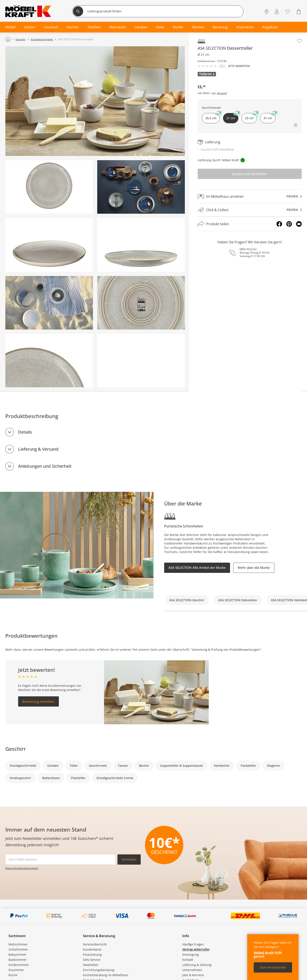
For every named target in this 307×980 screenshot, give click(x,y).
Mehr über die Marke (254, 568)
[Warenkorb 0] (299, 12)
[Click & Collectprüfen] (250, 210)
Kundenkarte (92, 949)
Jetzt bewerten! (239, 66)
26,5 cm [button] (213, 117)
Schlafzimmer (18, 949)
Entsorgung (190, 955)
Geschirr (16, 749)
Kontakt (188, 960)
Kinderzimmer (19, 965)
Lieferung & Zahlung (197, 965)
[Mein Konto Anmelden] (277, 12)
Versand (222, 93)
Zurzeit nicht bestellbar (250, 174)
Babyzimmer (17, 955)
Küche (13, 975)
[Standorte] (267, 12)
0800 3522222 (248, 249)
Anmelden (129, 859)
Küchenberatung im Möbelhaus (106, 975)
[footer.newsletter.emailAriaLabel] (60, 859)
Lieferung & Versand (38, 449)
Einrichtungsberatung (99, 970)
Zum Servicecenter (273, 967)
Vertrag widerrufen (196, 949)
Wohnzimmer (18, 944)
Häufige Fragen (193, 944)
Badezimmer (18, 960)
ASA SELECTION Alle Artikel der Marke (197, 568)
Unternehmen (192, 970)
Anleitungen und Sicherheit (45, 466)
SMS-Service (92, 960)
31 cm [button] (269, 117)
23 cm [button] (251, 117)
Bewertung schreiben (38, 701)
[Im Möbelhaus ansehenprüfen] (250, 196)
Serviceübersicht (95, 944)
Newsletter (91, 965)
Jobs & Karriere (193, 975)
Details (25, 432)
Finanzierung (92, 955)
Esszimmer (16, 970)
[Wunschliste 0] (288, 11)
